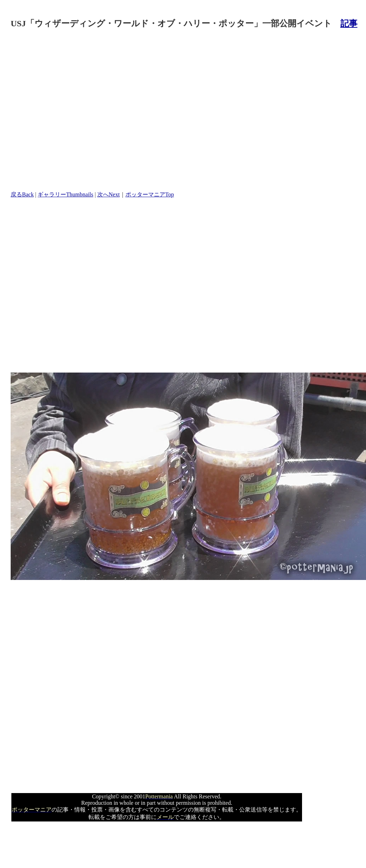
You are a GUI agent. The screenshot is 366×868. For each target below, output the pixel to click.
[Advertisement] (74, 110)
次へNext (109, 194)
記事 (349, 23)
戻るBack (22, 194)
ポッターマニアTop (150, 194)
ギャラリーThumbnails (65, 194)
